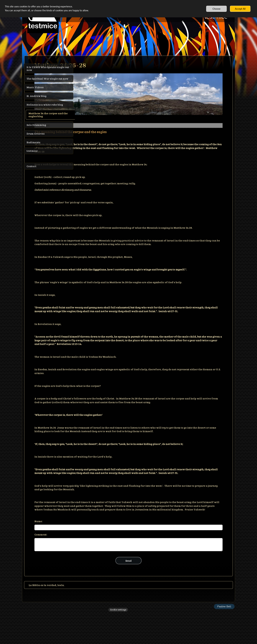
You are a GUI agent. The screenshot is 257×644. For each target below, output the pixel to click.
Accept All (240, 9)
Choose (217, 9)
